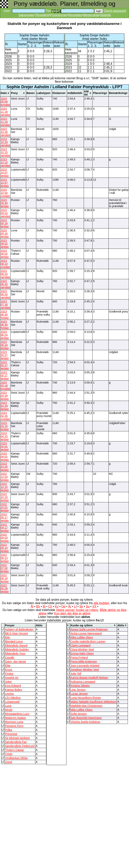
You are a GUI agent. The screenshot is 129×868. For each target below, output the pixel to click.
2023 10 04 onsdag (5, 193)
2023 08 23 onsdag (5, 264)
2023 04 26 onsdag (5, 416)
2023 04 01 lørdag (5, 446)
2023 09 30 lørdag (5, 203)
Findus (9, 674)
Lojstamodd (12, 702)
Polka (9, 730)
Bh (38, 607)
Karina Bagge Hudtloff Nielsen (89, 678)
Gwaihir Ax (12, 678)
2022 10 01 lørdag (5, 507)
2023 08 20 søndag (5, 274)
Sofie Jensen (79, 714)
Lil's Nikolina (13, 698)
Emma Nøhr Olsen (82, 653)
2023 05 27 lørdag (5, 355)
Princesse (11, 734)
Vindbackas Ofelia (16, 758)
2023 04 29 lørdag (5, 396)
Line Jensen (78, 690)
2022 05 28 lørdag (5, 588)
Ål (32, 607)
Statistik (106, 15)
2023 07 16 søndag (5, 304)
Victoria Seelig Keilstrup (85, 722)
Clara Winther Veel (82, 649)
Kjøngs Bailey (14, 690)
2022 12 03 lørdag (5, 477)
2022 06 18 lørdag (5, 578)
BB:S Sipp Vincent (17, 633)
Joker (8, 682)
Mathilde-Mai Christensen (86, 706)
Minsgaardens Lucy (17, 714)
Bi (44, 607)
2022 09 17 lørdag (5, 517)
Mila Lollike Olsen (81, 710)
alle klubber (101, 603)
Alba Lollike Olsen (82, 637)
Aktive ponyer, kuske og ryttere (77, 610)
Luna (8, 706)
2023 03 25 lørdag (5, 467)
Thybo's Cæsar (14, 750)
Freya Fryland (79, 658)
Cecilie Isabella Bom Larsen (88, 641)
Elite (8, 666)
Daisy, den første (16, 662)
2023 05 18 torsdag (5, 386)
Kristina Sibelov (80, 686)
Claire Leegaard (80, 645)
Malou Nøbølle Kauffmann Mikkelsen (93, 702)
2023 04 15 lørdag (5, 426)
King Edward (13, 686)
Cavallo (10, 658)
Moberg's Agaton (16, 718)
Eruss (9, 670)
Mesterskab (91, 15)
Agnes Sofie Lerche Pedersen (89, 629)
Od (63, 607)
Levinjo (9, 694)
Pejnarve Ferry (14, 726)
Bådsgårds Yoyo (15, 653)
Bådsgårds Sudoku (17, 649)
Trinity (9, 754)
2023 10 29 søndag (5, 132)
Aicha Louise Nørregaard (86, 633)
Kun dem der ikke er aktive (72, 613)
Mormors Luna (14, 722)
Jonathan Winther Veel (85, 670)
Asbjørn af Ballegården (19, 629)
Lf (75, 607)
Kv (57, 607)
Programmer (59, 15)
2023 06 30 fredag (5, 315)
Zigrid (9, 762)
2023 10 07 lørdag (5, 173)
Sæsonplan (26, 15)
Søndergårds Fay (16, 742)
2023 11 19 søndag (5, 112)
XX (94, 607)
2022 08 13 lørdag (5, 548)
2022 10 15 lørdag (5, 487)
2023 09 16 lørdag (5, 223)
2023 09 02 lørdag (5, 244)
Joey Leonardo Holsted (85, 666)
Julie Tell (76, 674)
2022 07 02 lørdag (5, 568)
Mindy (9, 710)
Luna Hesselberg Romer (86, 698)
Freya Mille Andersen (84, 662)
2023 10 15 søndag (5, 152)
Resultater (75, 15)
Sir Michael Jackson (17, 738)
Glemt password (115, 11)
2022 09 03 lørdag (5, 538)
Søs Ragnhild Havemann (86, 718)
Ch (50, 607)
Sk (81, 607)
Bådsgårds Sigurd (16, 645)
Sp (88, 607)
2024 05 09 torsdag (5, 102)
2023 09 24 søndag (5, 213)
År (70, 607)
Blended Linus (14, 641)
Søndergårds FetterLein (20, 746)
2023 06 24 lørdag (5, 335)
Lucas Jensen (79, 694)
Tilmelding (42, 15)
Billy (8, 637)
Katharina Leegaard (83, 682)
